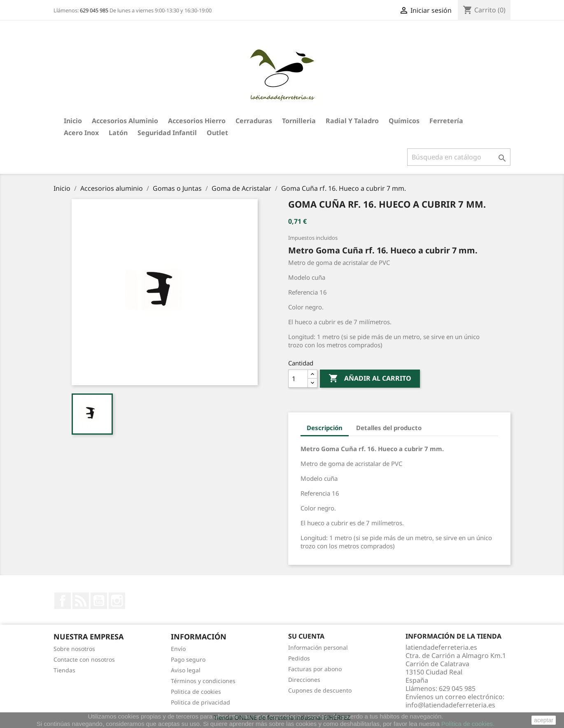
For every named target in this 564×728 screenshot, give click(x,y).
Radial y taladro (352, 121)
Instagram (117, 601)
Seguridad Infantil (167, 133)
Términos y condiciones (203, 681)
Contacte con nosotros (84, 659)
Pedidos (299, 658)
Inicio (73, 121)
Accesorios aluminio (125, 121)
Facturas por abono (315, 669)
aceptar (544, 720)
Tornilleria (299, 121)
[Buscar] (459, 157)
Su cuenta (306, 636)
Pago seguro (188, 659)
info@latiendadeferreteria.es (450, 705)
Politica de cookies (196, 692)
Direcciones (304, 680)
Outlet (217, 133)
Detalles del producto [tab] (389, 428)
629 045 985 (94, 10)
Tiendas (64, 670)
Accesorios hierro (197, 121)
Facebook (63, 601)
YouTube (99, 601)
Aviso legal (186, 670)
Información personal (318, 647)
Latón (118, 133)
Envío (178, 649)
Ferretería (446, 121)
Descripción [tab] (325, 428)
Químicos (404, 121)
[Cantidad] (298, 379)
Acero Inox (81, 133)
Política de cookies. (468, 724)
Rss (81, 601)
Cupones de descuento (320, 690)
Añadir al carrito (370, 379)
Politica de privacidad (200, 702)
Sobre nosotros (74, 649)
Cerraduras (254, 121)
